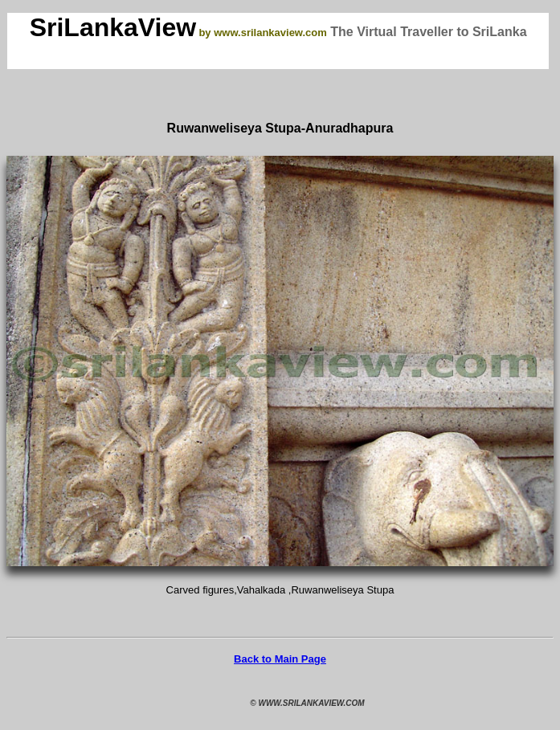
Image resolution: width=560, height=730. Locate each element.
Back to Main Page (280, 659)
